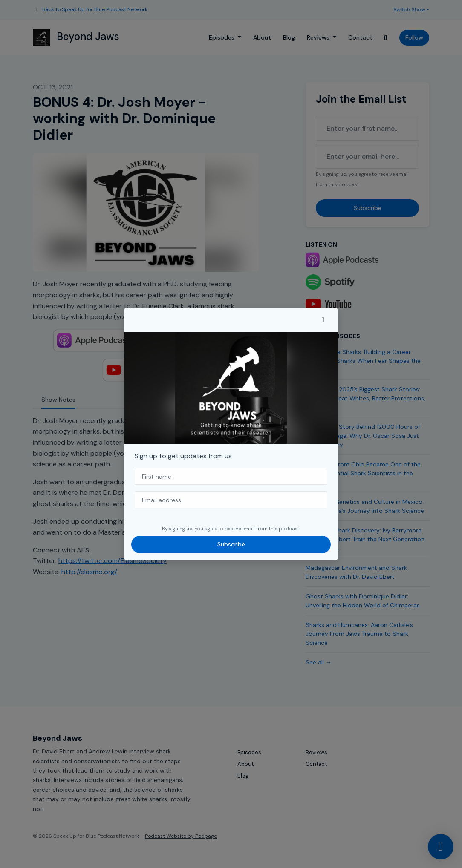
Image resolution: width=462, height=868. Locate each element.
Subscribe (231, 544)
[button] (323, 320)
